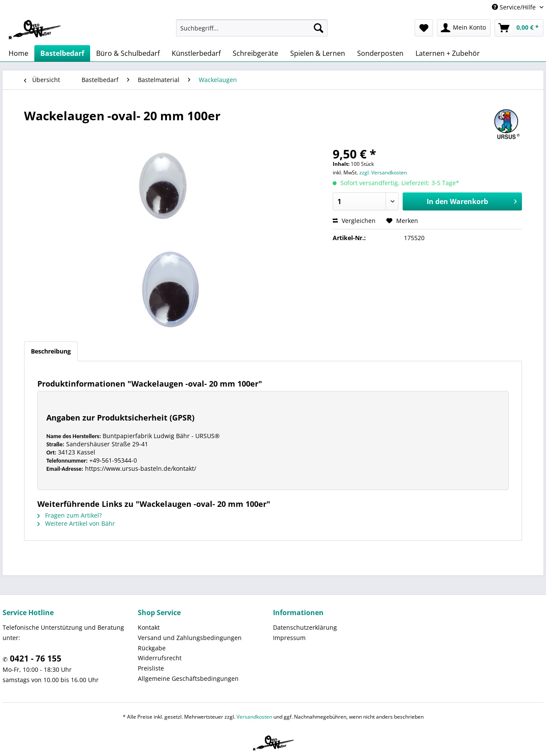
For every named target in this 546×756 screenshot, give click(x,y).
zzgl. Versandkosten (383, 172)
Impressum (289, 638)
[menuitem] (252, 28)
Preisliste (151, 668)
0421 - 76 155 (35, 658)
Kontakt (149, 627)
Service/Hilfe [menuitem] (515, 7)
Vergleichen (354, 221)
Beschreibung (51, 351)
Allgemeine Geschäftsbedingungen (188, 678)
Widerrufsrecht (160, 658)
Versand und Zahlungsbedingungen (190, 638)
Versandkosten (254, 717)
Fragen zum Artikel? (70, 515)
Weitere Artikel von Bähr (76, 523)
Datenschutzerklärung (305, 627)
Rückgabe (152, 648)
